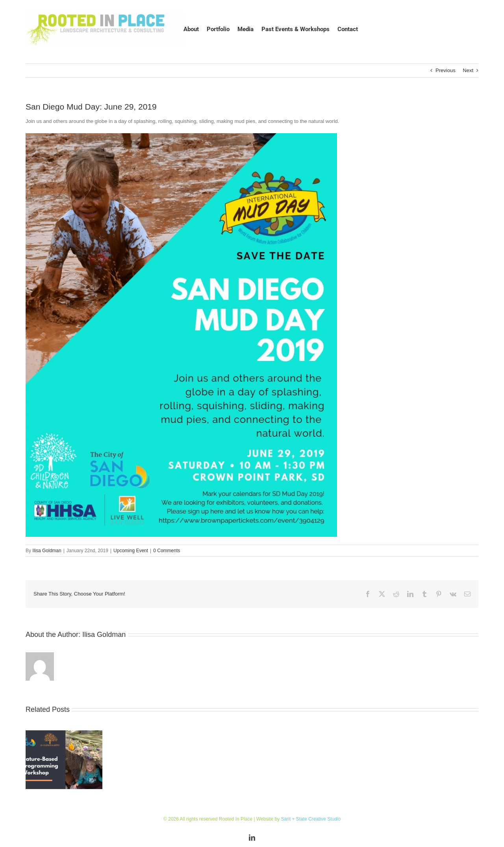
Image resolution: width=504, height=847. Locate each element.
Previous (446, 70)
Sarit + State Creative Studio (311, 819)
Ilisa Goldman (47, 551)
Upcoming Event (131, 551)
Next (468, 70)
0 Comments (167, 551)
